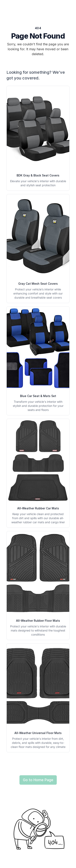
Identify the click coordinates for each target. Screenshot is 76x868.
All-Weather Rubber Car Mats (38, 508)
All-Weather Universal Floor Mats (38, 733)
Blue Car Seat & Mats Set (38, 396)
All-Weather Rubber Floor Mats (38, 621)
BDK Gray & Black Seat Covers (38, 175)
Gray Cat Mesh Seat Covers (38, 284)
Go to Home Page (38, 780)
